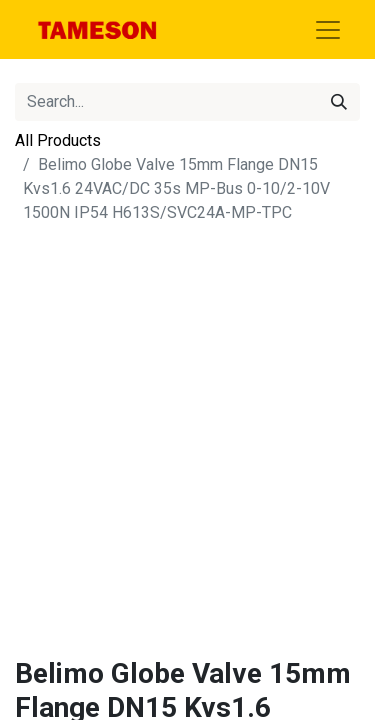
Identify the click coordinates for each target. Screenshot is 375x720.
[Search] (339, 102)
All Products (58, 140)
